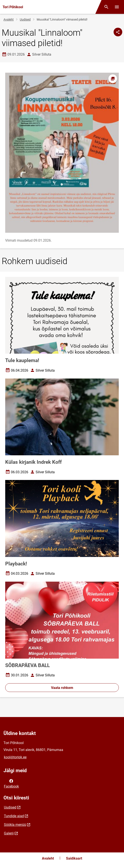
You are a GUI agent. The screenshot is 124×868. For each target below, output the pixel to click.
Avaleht (9, 19)
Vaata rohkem (62, 688)
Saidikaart (74, 858)
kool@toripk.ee (15, 757)
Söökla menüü (15, 825)
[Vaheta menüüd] (117, 7)
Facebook (11, 783)
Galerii (9, 833)
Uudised (25, 19)
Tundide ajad (14, 816)
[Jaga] (118, 32)
